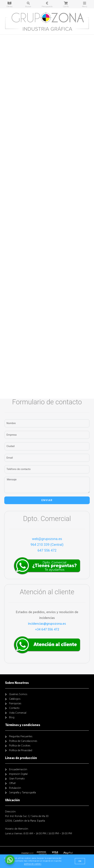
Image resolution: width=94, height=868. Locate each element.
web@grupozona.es (47, 539)
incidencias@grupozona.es (47, 624)
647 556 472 (47, 550)
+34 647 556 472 (47, 629)
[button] (80, 861)
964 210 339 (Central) (47, 545)
